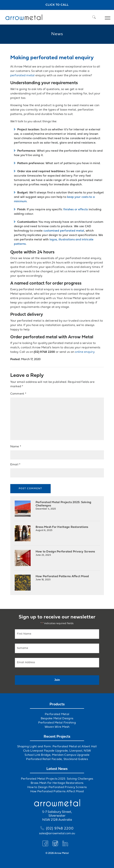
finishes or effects (76, 210)
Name (16, 447)
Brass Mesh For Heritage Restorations (62, 529)
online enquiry (85, 352)
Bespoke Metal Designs (57, 719)
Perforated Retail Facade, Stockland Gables (57, 759)
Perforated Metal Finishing (57, 723)
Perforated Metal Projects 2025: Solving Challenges (64, 506)
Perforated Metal (57, 714)
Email (15, 465)
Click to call (57, 5)
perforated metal (22, 76)
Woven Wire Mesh (57, 727)
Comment (18, 394)
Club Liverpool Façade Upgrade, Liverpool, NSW (57, 751)
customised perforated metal (64, 231)
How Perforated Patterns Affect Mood (62, 578)
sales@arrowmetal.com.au (57, 834)
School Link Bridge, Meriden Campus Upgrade (57, 755)
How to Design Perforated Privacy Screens (65, 553)
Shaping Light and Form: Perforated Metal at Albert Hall (57, 747)
